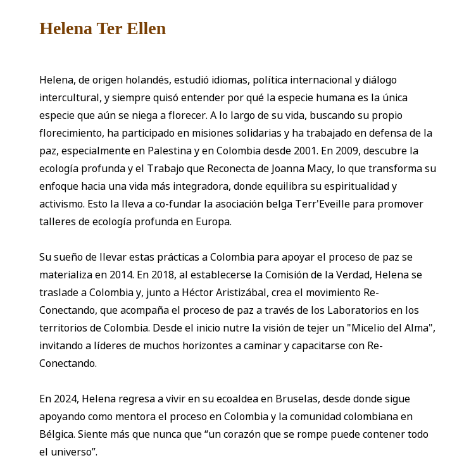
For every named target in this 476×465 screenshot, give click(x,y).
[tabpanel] (238, 238)
